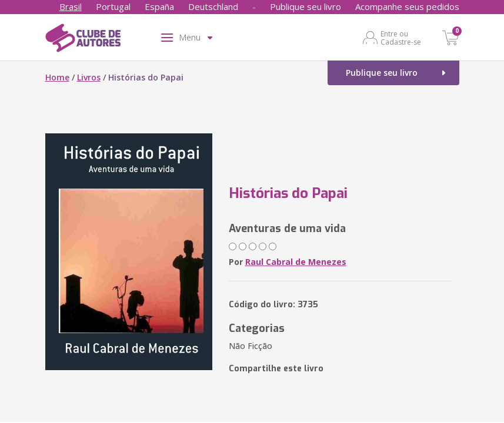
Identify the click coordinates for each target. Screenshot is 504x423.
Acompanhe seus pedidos (407, 6)
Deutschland (213, 6)
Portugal (113, 6)
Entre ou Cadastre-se (401, 38)
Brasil (71, 6)
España (159, 6)
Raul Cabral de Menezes (296, 262)
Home (57, 77)
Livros (89, 77)
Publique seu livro (306, 6)
